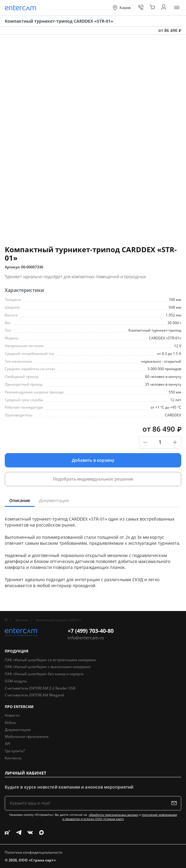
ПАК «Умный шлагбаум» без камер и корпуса (44, 674)
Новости (12, 715)
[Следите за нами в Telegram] (19, 832)
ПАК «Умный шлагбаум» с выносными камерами (48, 667)
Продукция (17, 651)
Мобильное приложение (27, 737)
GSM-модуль (16, 681)
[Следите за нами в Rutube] (7, 832)
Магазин (22, 620)
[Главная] (6, 620)
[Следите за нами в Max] (41, 832)
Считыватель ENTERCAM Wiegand (34, 695)
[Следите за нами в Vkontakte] (30, 832)
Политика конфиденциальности (34, 852)
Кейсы (10, 722)
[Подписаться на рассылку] (175, 803)
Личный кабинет (25, 773)
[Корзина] (152, 8)
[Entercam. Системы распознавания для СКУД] (21, 8)
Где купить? (15, 751)
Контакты (13, 758)
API (7, 744)
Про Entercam (19, 707)
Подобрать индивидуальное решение (93, 479)
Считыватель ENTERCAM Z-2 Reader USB (40, 688)
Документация (18, 730)
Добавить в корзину (93, 460)
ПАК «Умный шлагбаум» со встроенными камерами (50, 660)
